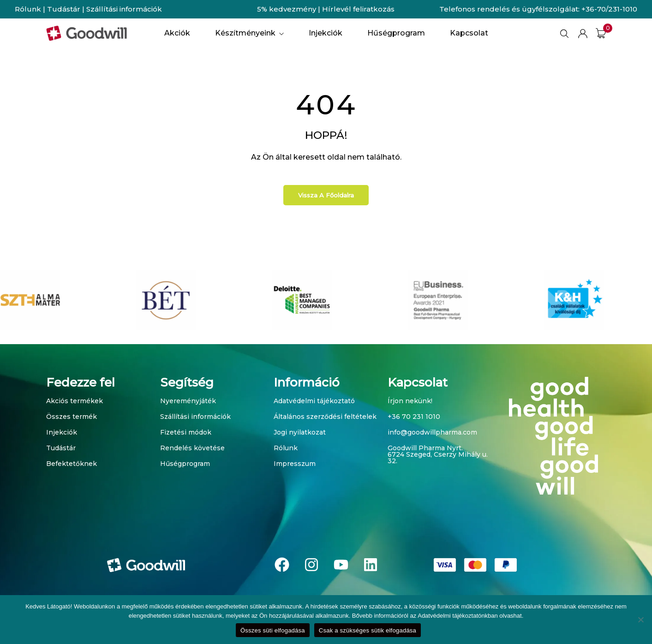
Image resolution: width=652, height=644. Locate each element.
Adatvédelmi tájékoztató (314, 401)
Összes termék (72, 417)
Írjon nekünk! (410, 401)
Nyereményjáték (188, 401)
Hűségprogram (185, 464)
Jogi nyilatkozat (300, 432)
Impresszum (295, 464)
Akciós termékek (75, 401)
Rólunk (28, 9)
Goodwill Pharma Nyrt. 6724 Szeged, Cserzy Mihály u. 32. (438, 454)
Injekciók (62, 432)
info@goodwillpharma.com (432, 432)
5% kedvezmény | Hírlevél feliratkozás (326, 9)
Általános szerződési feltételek (325, 417)
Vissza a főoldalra (326, 195)
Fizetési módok (186, 432)
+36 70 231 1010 (414, 417)
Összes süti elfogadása (273, 630)
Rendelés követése (192, 448)
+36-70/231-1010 (609, 9)
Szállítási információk (124, 9)
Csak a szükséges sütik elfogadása (368, 630)
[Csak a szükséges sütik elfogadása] (640, 620)
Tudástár (64, 9)
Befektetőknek (72, 464)
